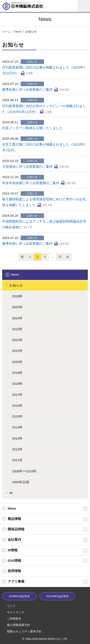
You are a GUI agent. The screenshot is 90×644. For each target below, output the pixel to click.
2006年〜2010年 (24, 471)
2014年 (17, 427)
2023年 (17, 329)
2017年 (17, 395)
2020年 (17, 362)
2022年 (17, 340)
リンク (11, 606)
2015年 (17, 416)
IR (11, 493)
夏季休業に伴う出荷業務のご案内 (27, 90)
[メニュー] (84, 6)
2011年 (17, 460)
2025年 (17, 307)
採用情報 (14, 571)
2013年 (17, 438)
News (18, 32)
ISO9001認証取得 (19, 596)
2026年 (17, 296)
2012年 (17, 449)
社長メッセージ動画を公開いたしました (32, 128)
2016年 (17, 406)
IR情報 (48, 551)
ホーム (6, 32)
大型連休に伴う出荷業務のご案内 (27, 167)
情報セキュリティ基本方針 (24, 631)
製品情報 (48, 519)
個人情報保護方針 (18, 625)
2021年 (17, 351)
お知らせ (16, 285)
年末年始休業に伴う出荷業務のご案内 (31, 183)
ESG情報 (48, 561)
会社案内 (48, 540)
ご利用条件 (14, 619)
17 (60, 257)
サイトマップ (16, 612)
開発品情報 (48, 530)
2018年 (17, 384)
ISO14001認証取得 (57, 596)
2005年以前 (21, 482)
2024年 (17, 318)
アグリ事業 (48, 582)
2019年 (17, 373)
